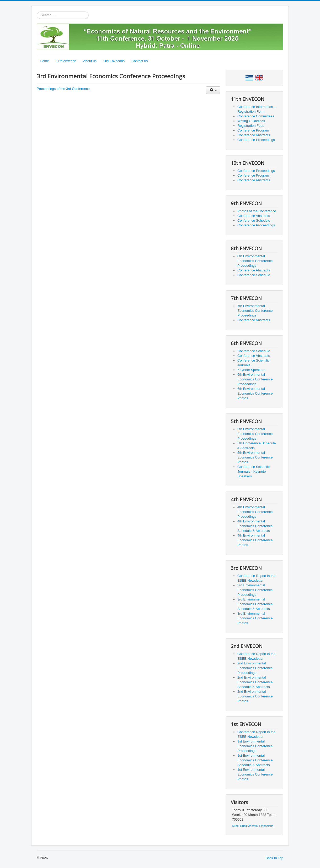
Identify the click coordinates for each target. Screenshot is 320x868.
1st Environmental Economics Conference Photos (255, 774)
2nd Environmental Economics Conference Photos (255, 696)
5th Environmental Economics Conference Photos (255, 457)
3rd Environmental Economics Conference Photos (255, 618)
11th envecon (66, 61)
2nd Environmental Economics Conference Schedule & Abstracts (255, 682)
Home (44, 61)
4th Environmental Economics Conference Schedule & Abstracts (255, 526)
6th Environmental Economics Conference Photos (255, 393)
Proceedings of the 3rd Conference (63, 89)
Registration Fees (251, 126)
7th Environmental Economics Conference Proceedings (255, 311)
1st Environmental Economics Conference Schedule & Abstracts (255, 760)
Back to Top (274, 858)
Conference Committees (256, 116)
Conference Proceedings (256, 140)
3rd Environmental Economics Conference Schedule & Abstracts (255, 604)
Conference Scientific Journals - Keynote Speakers (254, 471)
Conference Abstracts (254, 135)
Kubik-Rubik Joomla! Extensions (253, 826)
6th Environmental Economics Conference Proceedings (255, 379)
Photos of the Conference (257, 211)
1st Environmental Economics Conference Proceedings (255, 746)
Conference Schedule (254, 220)
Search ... (37, 12)
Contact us (140, 61)
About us (90, 61)
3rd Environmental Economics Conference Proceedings (255, 590)
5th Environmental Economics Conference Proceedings (255, 434)
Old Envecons (114, 61)
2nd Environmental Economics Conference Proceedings (255, 668)
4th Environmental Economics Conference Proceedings (255, 512)
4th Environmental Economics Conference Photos (255, 540)
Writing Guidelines (251, 121)
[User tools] (213, 90)
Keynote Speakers (251, 370)
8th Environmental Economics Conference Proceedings (255, 261)
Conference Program (253, 130)
